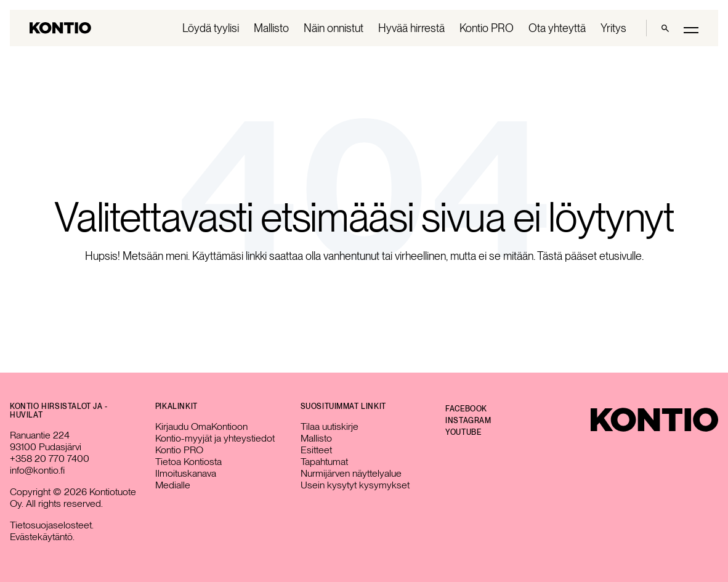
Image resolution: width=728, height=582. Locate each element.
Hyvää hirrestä (411, 28)
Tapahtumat (324, 462)
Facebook (466, 409)
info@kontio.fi (37, 470)
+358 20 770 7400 (50, 459)
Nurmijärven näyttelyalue (351, 473)
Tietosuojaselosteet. (52, 525)
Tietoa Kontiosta (188, 462)
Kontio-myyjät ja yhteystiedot (215, 438)
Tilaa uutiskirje (330, 426)
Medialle (173, 485)
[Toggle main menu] (691, 29)
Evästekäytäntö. (42, 537)
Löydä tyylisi (211, 28)
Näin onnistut (334, 28)
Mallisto (271, 28)
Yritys (613, 28)
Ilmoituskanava (186, 473)
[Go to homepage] (60, 28)
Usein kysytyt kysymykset (355, 485)
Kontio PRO (487, 28)
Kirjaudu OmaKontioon (201, 426)
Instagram (468, 421)
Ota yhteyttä (557, 28)
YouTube (463, 432)
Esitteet (316, 450)
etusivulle (621, 256)
